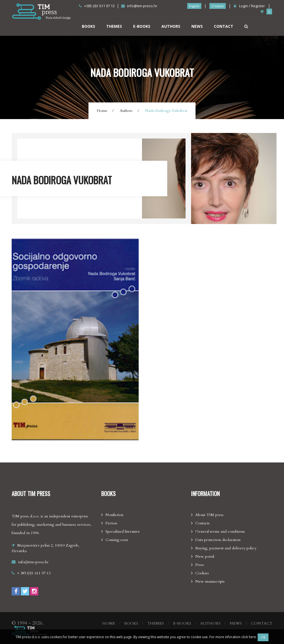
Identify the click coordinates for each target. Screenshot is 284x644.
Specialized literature (123, 531)
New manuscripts (210, 581)
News (197, 26)
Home (102, 111)
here (252, 637)
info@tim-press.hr (139, 6)
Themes (114, 26)
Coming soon (117, 540)
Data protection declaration (218, 540)
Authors (171, 26)
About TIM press (209, 515)
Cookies (202, 573)
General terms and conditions (220, 531)
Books (88, 26)
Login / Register (249, 6)
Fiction (111, 523)
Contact (224, 26)
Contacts (202, 523)
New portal (205, 556)
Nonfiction (114, 515)
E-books (142, 26)
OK (263, 637)
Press (200, 565)
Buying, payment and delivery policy (226, 548)
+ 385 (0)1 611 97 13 (34, 573)
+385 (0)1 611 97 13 (97, 6)
